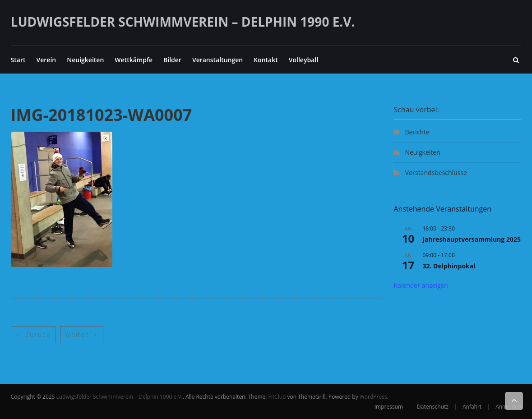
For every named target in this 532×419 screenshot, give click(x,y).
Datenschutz (433, 407)
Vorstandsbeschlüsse (436, 173)
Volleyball (303, 60)
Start (18, 60)
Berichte (417, 132)
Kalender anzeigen (421, 285)
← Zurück (33, 334)
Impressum (389, 407)
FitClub (277, 397)
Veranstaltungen (217, 60)
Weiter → (82, 334)
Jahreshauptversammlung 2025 (471, 239)
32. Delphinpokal (449, 266)
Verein (46, 60)
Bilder (172, 60)
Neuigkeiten (85, 60)
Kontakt (266, 60)
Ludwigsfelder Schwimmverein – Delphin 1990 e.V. (183, 22)
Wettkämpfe (134, 60)
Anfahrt (472, 407)
